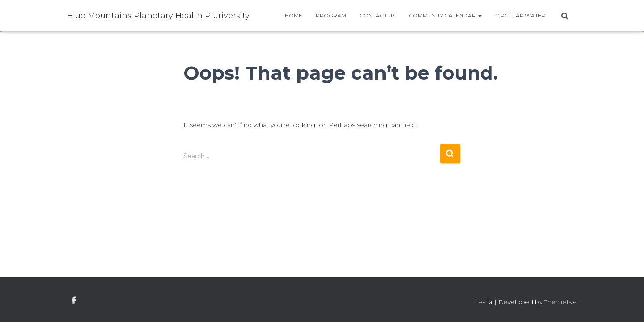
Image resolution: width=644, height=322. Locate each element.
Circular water (520, 15)
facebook (74, 301)
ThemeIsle (561, 302)
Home (294, 15)
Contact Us (377, 15)
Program (331, 15)
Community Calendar (445, 15)
